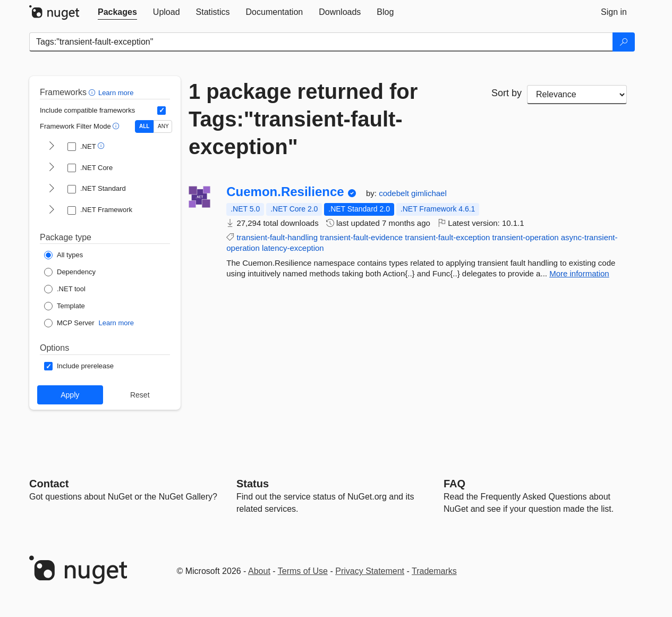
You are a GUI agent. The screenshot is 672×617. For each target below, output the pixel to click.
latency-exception (293, 248)
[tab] (117, 12)
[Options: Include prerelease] (79, 366)
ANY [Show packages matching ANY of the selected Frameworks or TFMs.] (163, 126)
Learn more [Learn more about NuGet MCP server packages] (116, 323)
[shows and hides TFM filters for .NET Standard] (52, 189)
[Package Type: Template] (65, 306)
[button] (93, 92)
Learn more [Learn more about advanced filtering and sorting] (116, 93)
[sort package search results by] (577, 95)
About (259, 571)
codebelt (395, 193)
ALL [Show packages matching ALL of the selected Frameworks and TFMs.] (144, 126)
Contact (49, 484)
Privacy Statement (370, 571)
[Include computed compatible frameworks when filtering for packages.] (161, 111)
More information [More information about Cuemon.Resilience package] (579, 273)
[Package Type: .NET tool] (65, 289)
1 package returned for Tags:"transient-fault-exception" (303, 119)
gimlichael (429, 193)
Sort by (507, 93)
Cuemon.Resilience (285, 192)
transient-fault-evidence (361, 237)
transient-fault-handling (277, 237)
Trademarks (434, 571)
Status (253, 484)
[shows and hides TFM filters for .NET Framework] (52, 210)
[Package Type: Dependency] (70, 272)
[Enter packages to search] (321, 42)
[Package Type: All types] (63, 255)
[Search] (624, 42)
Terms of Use (303, 571)
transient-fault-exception (447, 237)
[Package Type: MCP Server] (69, 323)
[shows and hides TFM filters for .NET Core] (52, 168)
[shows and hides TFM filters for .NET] (52, 147)
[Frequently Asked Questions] (454, 484)
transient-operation (526, 237)
